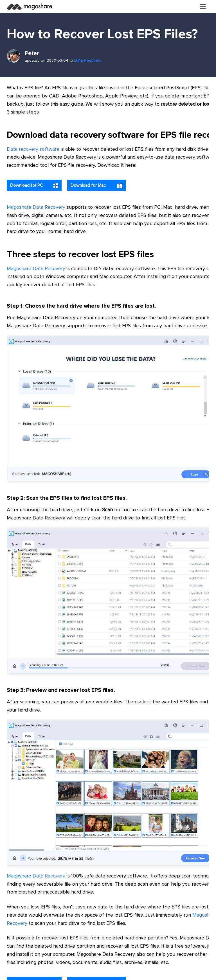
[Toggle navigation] (203, 6)
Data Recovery (88, 61)
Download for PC (34, 186)
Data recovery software (33, 149)
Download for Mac (96, 185)
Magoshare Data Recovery (36, 207)
